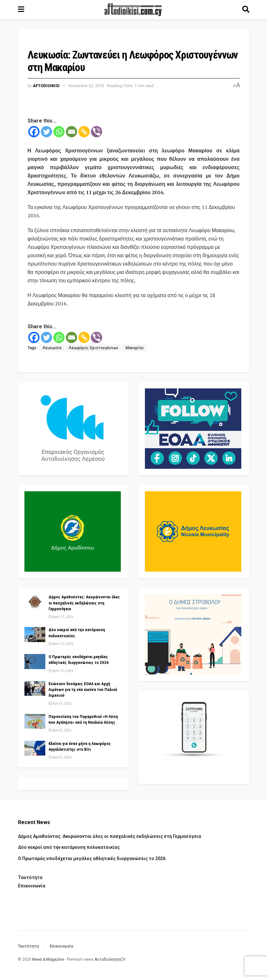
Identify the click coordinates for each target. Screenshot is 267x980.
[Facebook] (34, 132)
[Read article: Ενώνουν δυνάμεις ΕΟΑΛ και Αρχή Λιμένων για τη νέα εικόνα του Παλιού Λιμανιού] (35, 688)
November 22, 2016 (86, 86)
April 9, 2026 (60, 704)
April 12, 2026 (61, 617)
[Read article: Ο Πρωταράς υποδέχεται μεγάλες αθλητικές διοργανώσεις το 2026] (35, 661)
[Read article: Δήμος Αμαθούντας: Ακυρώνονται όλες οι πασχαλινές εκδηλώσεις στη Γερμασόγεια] (35, 602)
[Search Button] (246, 10)
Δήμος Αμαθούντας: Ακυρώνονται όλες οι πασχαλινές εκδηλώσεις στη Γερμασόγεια (84, 603)
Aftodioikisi (46, 86)
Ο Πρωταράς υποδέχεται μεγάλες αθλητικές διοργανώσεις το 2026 (92, 858)
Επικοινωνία (32, 886)
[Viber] (97, 132)
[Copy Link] (84, 132)
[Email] (71, 132)
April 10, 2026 (61, 671)
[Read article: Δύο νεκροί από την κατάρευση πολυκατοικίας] (35, 634)
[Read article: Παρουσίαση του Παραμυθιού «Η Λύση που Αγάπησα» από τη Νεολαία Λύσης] (35, 721)
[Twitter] (46, 132)
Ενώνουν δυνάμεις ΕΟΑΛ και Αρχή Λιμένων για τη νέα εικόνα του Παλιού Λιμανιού (83, 690)
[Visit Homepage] (133, 10)
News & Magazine (48, 959)
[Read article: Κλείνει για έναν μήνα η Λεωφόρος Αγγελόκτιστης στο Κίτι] (35, 748)
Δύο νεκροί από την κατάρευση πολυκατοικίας (69, 847)
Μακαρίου (135, 348)
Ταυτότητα (30, 877)
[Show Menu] (21, 10)
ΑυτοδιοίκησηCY (110, 959)
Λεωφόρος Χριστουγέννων (93, 348)
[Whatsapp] (59, 132)
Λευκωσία (52, 348)
